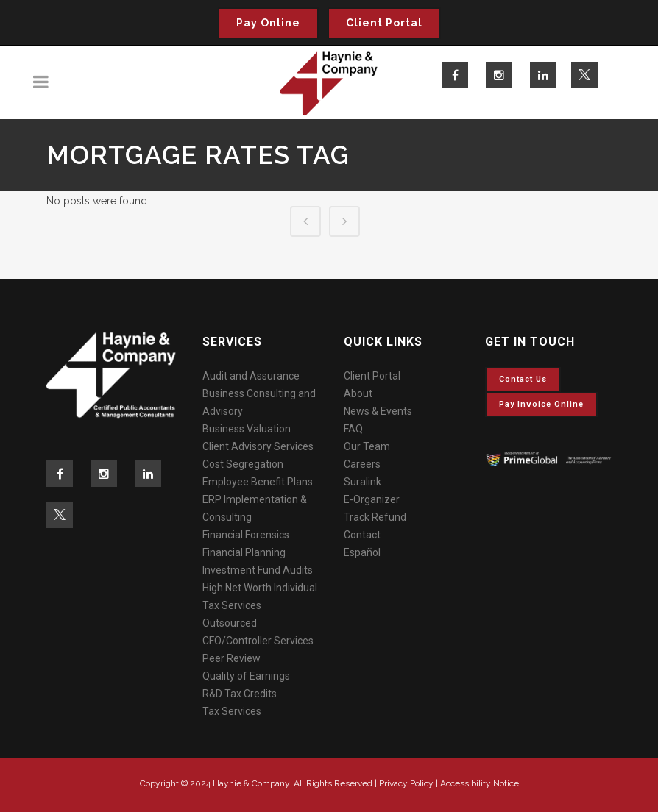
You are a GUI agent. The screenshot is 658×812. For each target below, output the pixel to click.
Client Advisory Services (258, 446)
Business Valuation (247, 429)
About (358, 393)
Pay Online (268, 23)
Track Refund (375, 517)
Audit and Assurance (251, 376)
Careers (362, 464)
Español (362, 552)
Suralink (362, 482)
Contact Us (523, 379)
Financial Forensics (246, 535)
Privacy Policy (406, 783)
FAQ (353, 429)
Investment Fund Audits (258, 570)
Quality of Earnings (246, 676)
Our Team (367, 446)
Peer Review (231, 658)
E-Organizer (372, 499)
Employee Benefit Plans (258, 482)
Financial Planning (244, 552)
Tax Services (232, 711)
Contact (362, 535)
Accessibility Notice (480, 783)
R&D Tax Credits (240, 694)
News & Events (378, 411)
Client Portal (384, 23)
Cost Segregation (243, 464)
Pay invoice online (541, 404)
